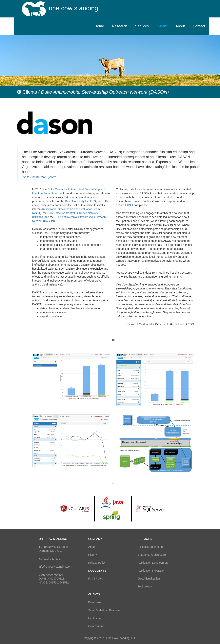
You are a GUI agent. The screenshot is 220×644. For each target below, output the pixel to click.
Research (120, 26)
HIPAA (129, 205)
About (180, 26)
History (93, 555)
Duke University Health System (84, 201)
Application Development (153, 563)
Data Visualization (149, 579)
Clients (162, 26)
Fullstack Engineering (151, 547)
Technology (145, 586)
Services (142, 26)
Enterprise (95, 602)
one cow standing (74, 8)
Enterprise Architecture (152, 555)
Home (99, 26)
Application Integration (152, 571)
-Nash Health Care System (39, 177)
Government (96, 626)
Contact (199, 26)
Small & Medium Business (104, 610)
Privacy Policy (97, 563)
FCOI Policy (96, 579)
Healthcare (95, 618)
